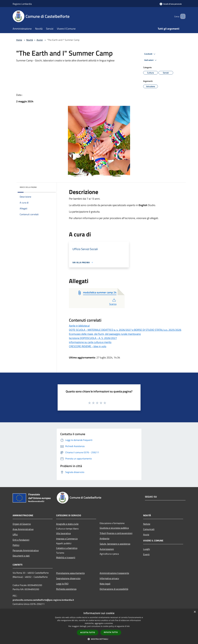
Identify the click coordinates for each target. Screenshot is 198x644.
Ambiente (105, 538)
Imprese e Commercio (67, 539)
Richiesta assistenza (66, 589)
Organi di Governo (22, 524)
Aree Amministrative (23, 529)
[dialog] (99, 626)
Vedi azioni (151, 60)
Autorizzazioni (107, 549)
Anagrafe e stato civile (67, 524)
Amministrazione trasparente (114, 573)
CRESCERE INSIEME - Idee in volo (88, 346)
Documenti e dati (21, 556)
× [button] (195, 612)
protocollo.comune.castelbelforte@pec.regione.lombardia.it (43, 600)
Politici (16, 545)
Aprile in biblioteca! (79, 326)
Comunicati (149, 529)
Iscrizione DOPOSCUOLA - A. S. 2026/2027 (93, 338)
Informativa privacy (109, 578)
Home (19, 40)
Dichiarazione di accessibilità (114, 589)
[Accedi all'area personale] (171, 4)
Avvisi (40, 40)
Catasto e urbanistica (67, 548)
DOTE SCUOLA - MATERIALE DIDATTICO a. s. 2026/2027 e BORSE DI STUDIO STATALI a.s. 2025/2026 (125, 330)
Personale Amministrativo (26, 550)
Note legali (105, 584)
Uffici (15, 534)
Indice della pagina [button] (28, 187)
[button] (99, 639)
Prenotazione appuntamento (70, 573)
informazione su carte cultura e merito (90, 342)
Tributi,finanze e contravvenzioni (116, 533)
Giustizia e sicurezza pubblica (114, 528)
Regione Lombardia (22, 4)
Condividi (150, 54)
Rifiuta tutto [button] (111, 632)
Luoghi (147, 549)
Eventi (146, 554)
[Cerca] (182, 16)
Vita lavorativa (63, 533)
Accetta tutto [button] (88, 632)
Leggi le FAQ (62, 584)
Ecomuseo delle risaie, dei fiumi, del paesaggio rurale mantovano (105, 334)
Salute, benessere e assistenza (115, 544)
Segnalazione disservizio (68, 578)
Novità (30, 40)
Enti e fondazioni (21, 540)
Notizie (147, 524)
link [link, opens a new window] (128, 626)
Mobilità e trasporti (66, 557)
